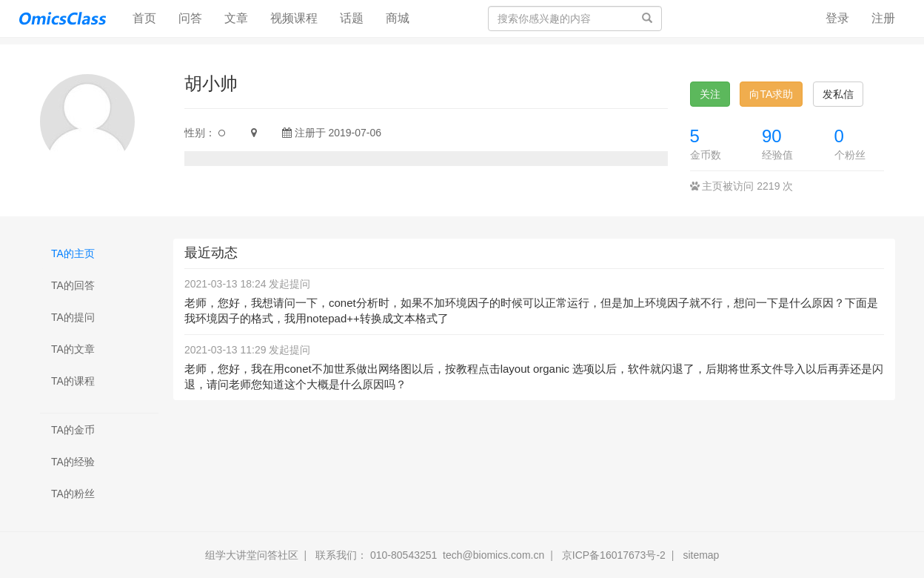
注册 (883, 18)
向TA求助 (771, 94)
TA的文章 (73, 349)
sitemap (701, 555)
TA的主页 (73, 253)
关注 (710, 94)
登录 (837, 18)
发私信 (838, 94)
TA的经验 (73, 462)
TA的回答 (73, 285)
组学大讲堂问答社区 (252, 555)
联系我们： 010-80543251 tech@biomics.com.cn (430, 555)
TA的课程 (73, 381)
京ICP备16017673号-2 (614, 555)
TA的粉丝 (73, 494)
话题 (352, 18)
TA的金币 (73, 430)
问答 (190, 18)
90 (772, 136)
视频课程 (294, 18)
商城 (398, 18)
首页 (150, 17)
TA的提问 (73, 317)
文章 (236, 18)
